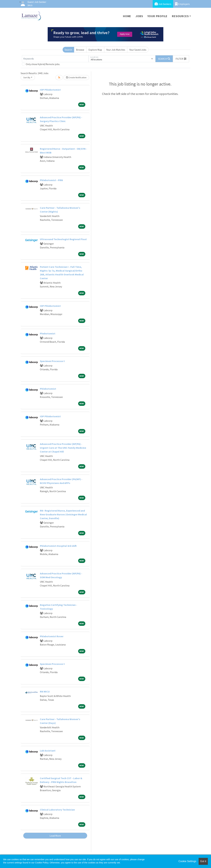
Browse (80, 50)
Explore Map (95, 50)
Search (68, 50)
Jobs (139, 16)
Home (127, 16)
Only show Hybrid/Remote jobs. (43, 64)
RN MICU (45, 692)
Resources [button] (180, 16)
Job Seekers (163, 4)
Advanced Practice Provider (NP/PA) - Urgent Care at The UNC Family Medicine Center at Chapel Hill (63, 448)
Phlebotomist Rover (52, 636)
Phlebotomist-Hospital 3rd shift (58, 546)
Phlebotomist (48, 389)
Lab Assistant (48, 751)
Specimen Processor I (52, 361)
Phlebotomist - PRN (51, 180)
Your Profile (158, 16)
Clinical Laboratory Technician (57, 810)
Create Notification (76, 77)
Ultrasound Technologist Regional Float (63, 239)
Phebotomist (48, 333)
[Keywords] (55, 59)
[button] (181, 59)
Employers (182, 4)
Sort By (27, 77)
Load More (55, 836)
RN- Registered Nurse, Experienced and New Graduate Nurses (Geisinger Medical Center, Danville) (63, 514)
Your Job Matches (116, 50)
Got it (203, 861)
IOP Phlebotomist (50, 90)
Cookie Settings (187, 861)
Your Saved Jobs (138, 50)
